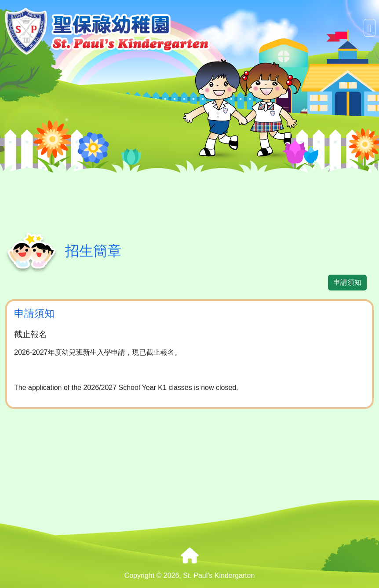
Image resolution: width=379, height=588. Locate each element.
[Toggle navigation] (370, 28)
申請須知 (347, 282)
